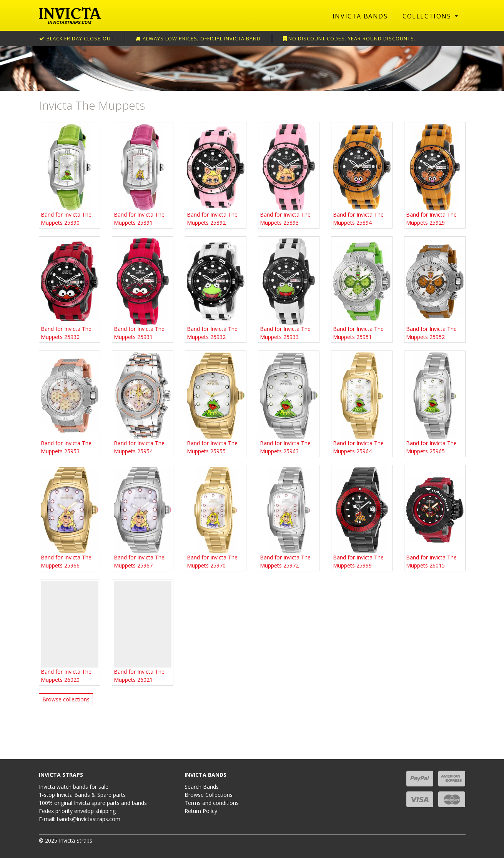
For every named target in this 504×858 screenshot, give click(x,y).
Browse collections (66, 699)
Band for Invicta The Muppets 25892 (216, 175)
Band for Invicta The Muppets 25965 (435, 404)
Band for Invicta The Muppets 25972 (289, 518)
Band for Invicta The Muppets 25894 (362, 175)
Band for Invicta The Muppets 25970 (216, 518)
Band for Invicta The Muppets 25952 (435, 289)
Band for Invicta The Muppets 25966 (70, 518)
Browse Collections (209, 795)
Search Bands (202, 787)
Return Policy (201, 811)
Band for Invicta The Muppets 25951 (362, 289)
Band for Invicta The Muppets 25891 (143, 175)
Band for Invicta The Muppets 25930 (70, 289)
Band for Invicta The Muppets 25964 (362, 404)
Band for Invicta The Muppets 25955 (216, 404)
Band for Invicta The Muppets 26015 (435, 518)
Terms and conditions (212, 803)
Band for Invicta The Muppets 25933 (289, 289)
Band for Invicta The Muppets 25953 (70, 404)
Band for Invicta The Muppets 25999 (362, 518)
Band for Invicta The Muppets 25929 (435, 175)
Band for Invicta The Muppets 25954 (143, 404)
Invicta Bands (360, 16)
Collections (428, 16)
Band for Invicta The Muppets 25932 (216, 289)
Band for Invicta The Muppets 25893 (289, 175)
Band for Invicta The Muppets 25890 (70, 175)
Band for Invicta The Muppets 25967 (143, 518)
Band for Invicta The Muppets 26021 (143, 632)
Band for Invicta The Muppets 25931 (143, 289)
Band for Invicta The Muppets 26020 (70, 632)
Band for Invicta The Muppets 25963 (289, 404)
